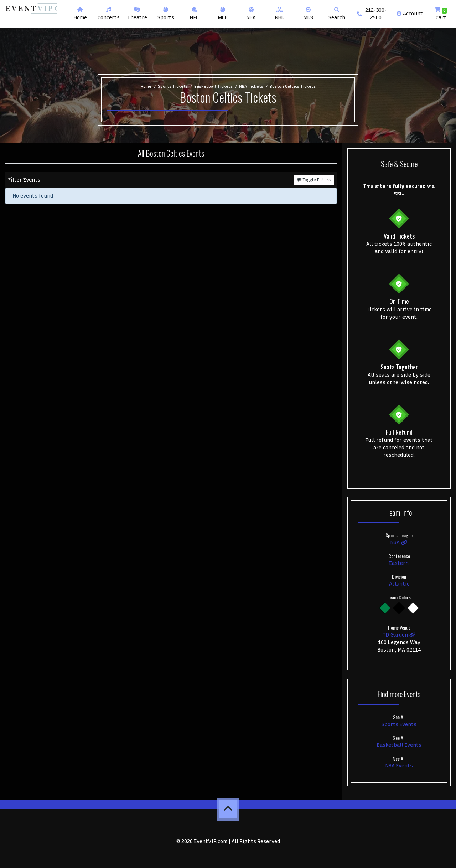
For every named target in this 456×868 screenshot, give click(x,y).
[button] (109, 14)
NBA (399, 543)
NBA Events (399, 766)
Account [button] (410, 14)
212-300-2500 (372, 14)
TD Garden (399, 635)
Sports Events (399, 724)
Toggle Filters (314, 180)
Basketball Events (399, 745)
